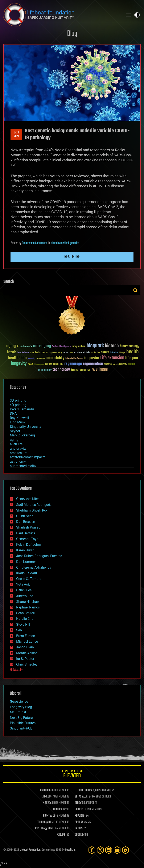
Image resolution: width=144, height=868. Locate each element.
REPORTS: (80, 816)
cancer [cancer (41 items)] (44, 353)
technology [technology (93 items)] (61, 370)
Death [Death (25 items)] (71, 353)
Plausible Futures (23, 723)
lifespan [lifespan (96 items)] (132, 358)
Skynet (15, 431)
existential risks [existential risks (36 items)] (82, 353)
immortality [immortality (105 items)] (55, 358)
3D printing (18, 400)
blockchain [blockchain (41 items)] (23, 353)
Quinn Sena (25, 516)
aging (14, 440)
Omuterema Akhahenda (35, 243)
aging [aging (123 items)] (11, 346)
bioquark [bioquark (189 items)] (95, 346)
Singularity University (26, 427)
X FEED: (47, 803)
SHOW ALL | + (16, 670)
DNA (13, 413)
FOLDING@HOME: (46, 822)
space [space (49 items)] (131, 364)
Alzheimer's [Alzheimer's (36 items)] (26, 347)
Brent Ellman (26, 636)
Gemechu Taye (27, 539)
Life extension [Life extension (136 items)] (112, 358)
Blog (72, 34)
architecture (19, 453)
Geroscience (19, 702)
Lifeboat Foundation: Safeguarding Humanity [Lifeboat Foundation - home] (61, 15)
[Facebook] (92, 850)
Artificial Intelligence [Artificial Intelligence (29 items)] (61, 347)
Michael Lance (27, 642)
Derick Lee (24, 590)
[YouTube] (117, 850)
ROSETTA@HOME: (45, 829)
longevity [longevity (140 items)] (19, 364)
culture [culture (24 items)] (65, 353)
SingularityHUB (21, 728)
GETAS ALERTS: (83, 797)
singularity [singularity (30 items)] (122, 364)
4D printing (18, 405)
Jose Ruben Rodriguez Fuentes (39, 556)
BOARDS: (79, 809)
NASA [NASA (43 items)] (31, 364)
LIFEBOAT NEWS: (84, 790)
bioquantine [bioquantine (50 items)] (79, 346)
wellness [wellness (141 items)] (100, 369)
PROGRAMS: (81, 822)
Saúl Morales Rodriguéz (34, 505)
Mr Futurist (18, 712)
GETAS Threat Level (72, 775)
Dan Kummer (26, 562)
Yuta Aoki (23, 584)
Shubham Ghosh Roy (32, 510)
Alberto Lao (25, 596)
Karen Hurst (25, 550)
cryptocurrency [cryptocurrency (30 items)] (55, 353)
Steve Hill (23, 625)
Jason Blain (25, 647)
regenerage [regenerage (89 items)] (73, 364)
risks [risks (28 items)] (115, 364)
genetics (75, 243)
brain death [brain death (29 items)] (35, 353)
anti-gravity (18, 448)
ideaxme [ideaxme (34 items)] (41, 359)
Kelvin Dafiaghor (29, 545)
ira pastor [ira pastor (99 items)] (92, 358)
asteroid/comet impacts (28, 457)
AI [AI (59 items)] (18, 347)
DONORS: (58, 809)
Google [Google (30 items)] (122, 353)
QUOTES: (79, 835)
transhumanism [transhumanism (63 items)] (81, 370)
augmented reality (23, 466)
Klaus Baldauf (27, 573)
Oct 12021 (16, 134)
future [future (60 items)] (105, 352)
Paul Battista (26, 533)
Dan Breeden (26, 522)
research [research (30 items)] (108, 364)
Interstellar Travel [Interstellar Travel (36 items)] (74, 359)
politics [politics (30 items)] (49, 364)
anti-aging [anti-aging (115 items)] (42, 346)
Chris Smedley (27, 664)
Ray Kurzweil (19, 418)
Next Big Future (21, 718)
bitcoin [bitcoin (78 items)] (12, 352)
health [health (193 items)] (133, 352)
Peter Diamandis (22, 409)
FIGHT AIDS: (50, 816)
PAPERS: (79, 829)
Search (135, 290)
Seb (19, 630)
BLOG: (78, 803)
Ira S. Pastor (25, 659)
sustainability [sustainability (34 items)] (45, 370)
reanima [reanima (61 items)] (58, 364)
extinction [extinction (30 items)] (96, 353)
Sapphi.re (70, 850)
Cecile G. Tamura (29, 579)
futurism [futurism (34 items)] (114, 353)
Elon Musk (18, 422)
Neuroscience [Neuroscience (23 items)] (39, 365)
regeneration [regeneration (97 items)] (93, 364)
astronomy (18, 461)
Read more (72, 257)
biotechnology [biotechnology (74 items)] (130, 346)
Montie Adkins (27, 653)
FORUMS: (61, 835)
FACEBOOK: (45, 790)
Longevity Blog (21, 707)
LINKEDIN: (47, 797)
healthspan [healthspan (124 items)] (17, 358)
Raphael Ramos (28, 607)
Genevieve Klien (28, 499)
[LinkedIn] (109, 850)
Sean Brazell (25, 613)
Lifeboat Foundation (30, 850)
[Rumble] (126, 850)
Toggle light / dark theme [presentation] (137, 15)
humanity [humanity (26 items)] (32, 359)
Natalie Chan (26, 619)
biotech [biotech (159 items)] (112, 346)
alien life (16, 444)
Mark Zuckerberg (22, 435)
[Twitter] (100, 850)
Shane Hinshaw (28, 602)
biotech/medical (60, 243)
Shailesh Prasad (28, 527)
